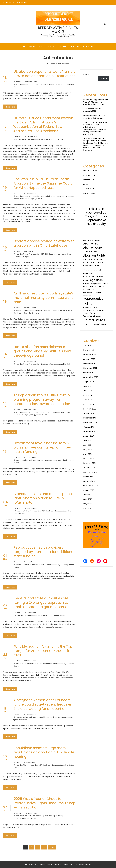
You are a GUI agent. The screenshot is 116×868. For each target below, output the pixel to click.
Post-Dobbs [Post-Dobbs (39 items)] (88, 292)
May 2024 (88, 450)
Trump (16, 87)
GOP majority (46, 196)
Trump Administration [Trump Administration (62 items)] (92, 316)
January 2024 (89, 468)
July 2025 (87, 386)
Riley (16, 762)
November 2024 (90, 422)
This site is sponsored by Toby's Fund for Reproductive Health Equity (96, 216)
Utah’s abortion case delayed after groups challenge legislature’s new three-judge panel (42, 351)
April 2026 (88, 346)
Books (32, 47)
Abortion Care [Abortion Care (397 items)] (93, 248)
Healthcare (53, 84)
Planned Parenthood (63, 412)
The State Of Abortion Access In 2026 (93, 110)
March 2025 (88, 404)
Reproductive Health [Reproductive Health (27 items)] (90, 295)
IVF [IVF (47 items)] (97, 277)
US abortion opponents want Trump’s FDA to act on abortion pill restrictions (45, 74)
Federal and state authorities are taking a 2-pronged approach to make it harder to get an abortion (42, 603)
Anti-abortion (34, 84)
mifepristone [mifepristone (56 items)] (96, 284)
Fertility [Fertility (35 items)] (101, 262)
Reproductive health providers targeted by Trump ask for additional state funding (44, 552)
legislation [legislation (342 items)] (96, 280)
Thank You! (74, 47)
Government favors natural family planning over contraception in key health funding (42, 447)
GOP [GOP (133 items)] (97, 265)
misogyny (65, 196)
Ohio (68, 254)
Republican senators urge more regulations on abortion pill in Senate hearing (44, 752)
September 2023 (91, 486)
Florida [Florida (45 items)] (86, 266)
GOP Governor (51, 254)
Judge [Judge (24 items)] (101, 277)
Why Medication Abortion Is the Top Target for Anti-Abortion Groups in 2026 (43, 651)
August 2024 (89, 436)
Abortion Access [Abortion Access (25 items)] (95, 240)
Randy (17, 82)
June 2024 (88, 445)
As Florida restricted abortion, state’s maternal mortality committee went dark (44, 298)
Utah (69, 364)
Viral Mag (74, 864)
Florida (38, 310)
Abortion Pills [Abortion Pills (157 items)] (90, 252)
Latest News (32, 82)
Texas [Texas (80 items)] (98, 310)
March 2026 (88, 350)
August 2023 (89, 490)
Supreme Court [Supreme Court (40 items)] (89, 310)
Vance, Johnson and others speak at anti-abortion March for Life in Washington (45, 498)
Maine (44, 565)
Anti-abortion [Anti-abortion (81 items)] (90, 259)
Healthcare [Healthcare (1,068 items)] (92, 270)
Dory (17, 194)
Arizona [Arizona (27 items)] (99, 259)
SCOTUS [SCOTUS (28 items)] (94, 308)
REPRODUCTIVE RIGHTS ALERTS (58, 30)
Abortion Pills (21, 664)
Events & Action (90, 171)
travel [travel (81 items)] (86, 313)
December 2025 (90, 364)
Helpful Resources (46, 47)
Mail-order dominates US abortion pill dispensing (94, 117)
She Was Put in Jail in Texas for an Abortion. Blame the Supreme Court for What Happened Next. (43, 183)
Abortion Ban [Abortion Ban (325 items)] (92, 244)
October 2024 (89, 427)
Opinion (87, 184)
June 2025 (88, 391)
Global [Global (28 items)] (91, 266)
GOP (46, 84)
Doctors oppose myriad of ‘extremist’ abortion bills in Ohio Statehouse (44, 243)
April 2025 (88, 400)
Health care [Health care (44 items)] (88, 274)
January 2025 (89, 413)
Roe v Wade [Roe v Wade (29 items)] (87, 308)
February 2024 (90, 463)
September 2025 (91, 377)
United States (42, 415)
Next (52, 847)
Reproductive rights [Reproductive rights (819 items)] (93, 301)
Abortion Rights (22, 84)
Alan (17, 508)
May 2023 (87, 504)
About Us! (62, 47)
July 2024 (87, 440)
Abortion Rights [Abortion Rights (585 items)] (94, 256)
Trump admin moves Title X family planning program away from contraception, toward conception (42, 400)
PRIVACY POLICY (89, 47)
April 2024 (88, 454)
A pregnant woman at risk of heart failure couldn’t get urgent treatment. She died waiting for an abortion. (44, 704)
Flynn (17, 251)
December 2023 (90, 472)
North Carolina (56, 717)
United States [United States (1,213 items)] (94, 320)
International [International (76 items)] (89, 276)
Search (87, 74)
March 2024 (89, 459)
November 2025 (90, 368)
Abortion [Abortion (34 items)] (86, 240)
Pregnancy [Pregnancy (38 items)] (97, 292)
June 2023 (88, 499)
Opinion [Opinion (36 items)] (101, 286)
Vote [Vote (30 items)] (91, 324)
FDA (42, 84)
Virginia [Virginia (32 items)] (86, 324)
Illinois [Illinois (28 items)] (100, 274)
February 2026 (90, 355)
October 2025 (89, 373)
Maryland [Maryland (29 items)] (86, 284)
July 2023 (87, 495)
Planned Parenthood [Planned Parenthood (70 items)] (92, 289)
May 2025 (87, 395)
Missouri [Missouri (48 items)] (105, 284)
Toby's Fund (88, 189)
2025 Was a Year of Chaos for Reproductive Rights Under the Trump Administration (45, 803)
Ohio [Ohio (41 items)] (95, 286)
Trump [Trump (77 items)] (93, 313)
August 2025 (89, 382)
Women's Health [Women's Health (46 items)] (100, 324)
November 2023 (90, 477)
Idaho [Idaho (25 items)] (95, 274)
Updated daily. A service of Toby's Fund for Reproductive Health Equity (58, 36)
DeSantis (31, 310)
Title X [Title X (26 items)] (103, 310)
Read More (10, 107)
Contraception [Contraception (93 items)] (90, 262)
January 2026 (89, 359)
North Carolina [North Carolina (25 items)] (88, 287)
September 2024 (91, 432)
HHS (56, 460)
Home (23, 47)
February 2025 (90, 409)
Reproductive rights (66, 84)
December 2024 (90, 418)
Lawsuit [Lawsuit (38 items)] (86, 280)
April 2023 (88, 508)
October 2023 (89, 481)
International (89, 175)
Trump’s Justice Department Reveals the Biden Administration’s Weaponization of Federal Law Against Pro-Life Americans (43, 125)
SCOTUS (39, 199)
